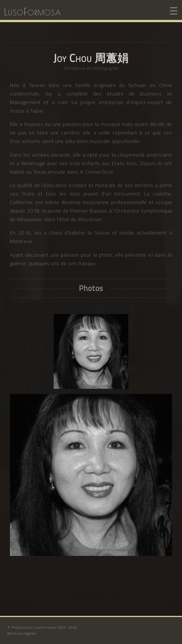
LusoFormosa (33, 12)
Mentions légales (22, 633)
